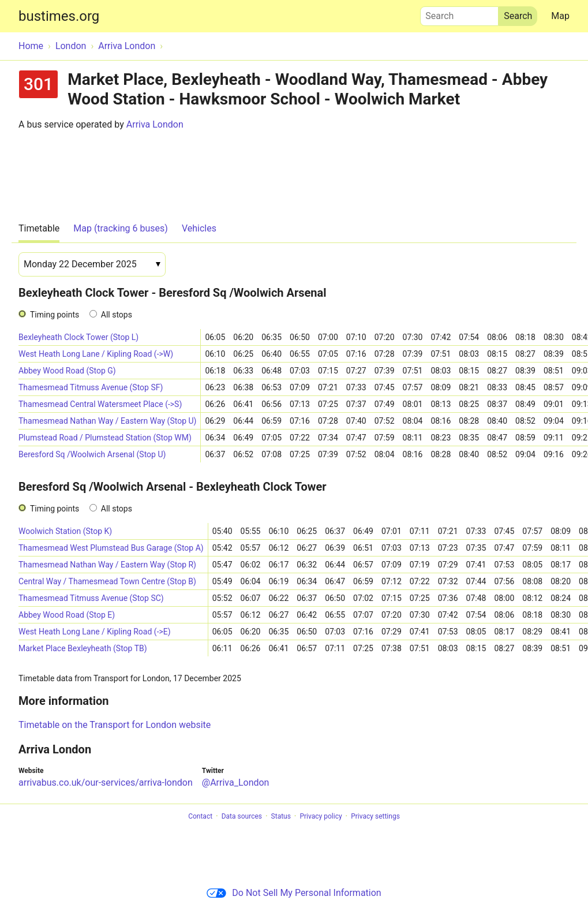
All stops (117, 315)
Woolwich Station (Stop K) (65, 531)
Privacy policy (321, 816)
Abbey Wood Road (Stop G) (67, 371)
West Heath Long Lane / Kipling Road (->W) (96, 354)
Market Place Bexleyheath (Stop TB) (83, 648)
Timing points (55, 315)
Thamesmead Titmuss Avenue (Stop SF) (91, 387)
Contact (200, 816)
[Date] (92, 264)
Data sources (242, 816)
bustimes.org (59, 16)
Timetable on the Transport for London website (115, 725)
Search (459, 13)
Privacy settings (375, 816)
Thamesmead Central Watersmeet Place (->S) (100, 404)
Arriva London (155, 124)
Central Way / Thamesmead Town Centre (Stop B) (107, 581)
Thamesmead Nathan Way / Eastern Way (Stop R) (107, 565)
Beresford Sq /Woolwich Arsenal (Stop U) (92, 454)
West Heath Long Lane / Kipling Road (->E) (95, 632)
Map (560, 16)
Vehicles (199, 228)
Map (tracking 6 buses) (121, 228)
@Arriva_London (236, 783)
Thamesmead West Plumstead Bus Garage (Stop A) (111, 548)
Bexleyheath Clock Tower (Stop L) (78, 337)
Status (281, 816)
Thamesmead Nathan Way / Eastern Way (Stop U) (107, 421)
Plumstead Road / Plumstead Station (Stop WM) (105, 438)
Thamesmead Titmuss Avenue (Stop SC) (91, 598)
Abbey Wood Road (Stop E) (67, 615)
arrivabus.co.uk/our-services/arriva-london (106, 783)
